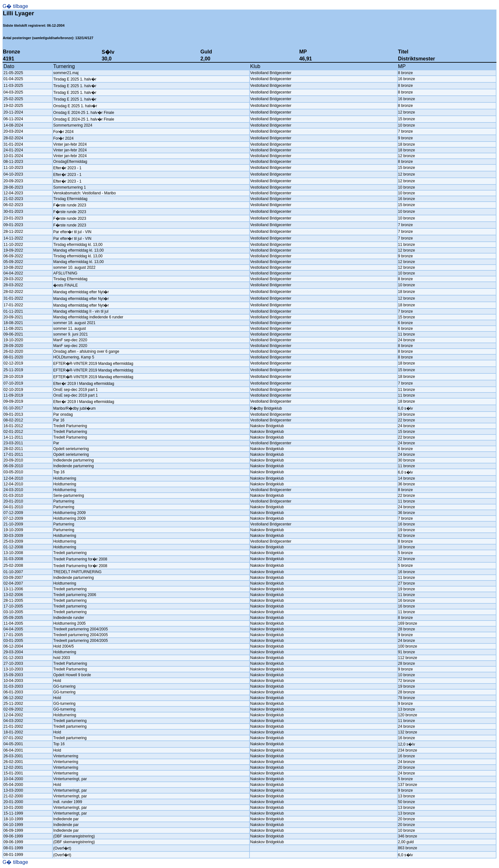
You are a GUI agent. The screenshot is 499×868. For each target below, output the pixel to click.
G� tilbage (15, 6)
